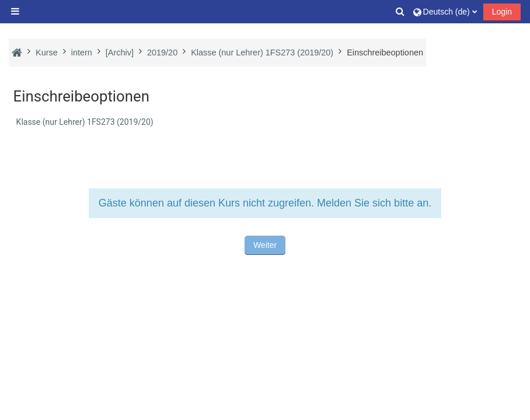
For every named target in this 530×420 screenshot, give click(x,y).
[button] (400, 12)
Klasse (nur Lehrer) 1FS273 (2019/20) (85, 122)
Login (502, 12)
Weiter (265, 245)
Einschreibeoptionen (385, 52)
